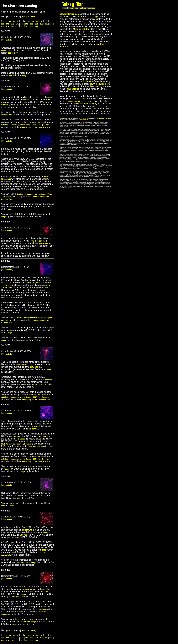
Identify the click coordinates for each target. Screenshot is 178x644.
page (10, 209)
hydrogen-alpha (22, 365)
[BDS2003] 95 (45, 243)
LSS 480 (16, 537)
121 (51, 21)
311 (36, 26)
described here (84, 120)
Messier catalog (81, 29)
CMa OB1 (34, 367)
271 (17, 26)
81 (33, 21)
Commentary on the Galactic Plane (35, 127)
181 (27, 24)
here (31, 122)
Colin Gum (89, 81)
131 (3, 24)
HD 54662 (49, 380)
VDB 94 (35, 426)
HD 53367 (5, 105)
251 (8, 26)
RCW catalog (73, 89)
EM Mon (5, 50)
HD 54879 (42, 436)
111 (46, 21)
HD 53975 (17, 436)
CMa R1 (49, 370)
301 (32, 26)
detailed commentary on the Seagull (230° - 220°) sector (25, 125)
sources (91, 8)
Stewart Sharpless (69, 14)
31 (14, 21)
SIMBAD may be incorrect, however (16, 444)
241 (3, 26)
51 (21, 21)
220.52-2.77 (13, 53)
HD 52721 (16, 162)
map (65, 8)
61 (25, 21)
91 (37, 21)
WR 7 (19, 498)
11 (6, 21)
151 (12, 24)
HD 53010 (40, 283)
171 (22, 24)
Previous (25, 17)
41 (18, 21)
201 (36, 24)
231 (51, 24)
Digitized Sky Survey (75, 101)
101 (41, 21)
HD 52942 (31, 283)
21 (10, 21)
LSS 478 (24, 535)
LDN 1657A (34, 429)
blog (76, 8)
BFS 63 (12, 76)
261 (12, 26)
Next (33, 17)
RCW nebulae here (100, 84)
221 (46, 24)
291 (27, 26)
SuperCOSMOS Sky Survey (85, 104)
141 (8, 24)
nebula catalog (89, 16)
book (71, 8)
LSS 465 (45, 532)
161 (17, 24)
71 (29, 21)
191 (32, 24)
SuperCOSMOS (64, 120)
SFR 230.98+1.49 (29, 530)
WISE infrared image (27, 562)
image (24, 76)
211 (41, 24)
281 (22, 26)
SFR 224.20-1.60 (8, 115)
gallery (83, 8)
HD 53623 (21, 439)
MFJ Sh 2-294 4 (37, 241)
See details (7, 40)
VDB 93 (26, 100)
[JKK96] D (42, 550)
